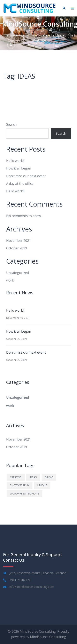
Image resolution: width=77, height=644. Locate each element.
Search (11, 124)
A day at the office (20, 183)
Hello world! (15, 161)
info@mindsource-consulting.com (32, 587)
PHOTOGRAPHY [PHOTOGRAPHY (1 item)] (20, 485)
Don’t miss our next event (26, 176)
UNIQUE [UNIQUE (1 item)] (42, 485)
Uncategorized (17, 273)
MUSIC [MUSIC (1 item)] (49, 477)
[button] (64, 8)
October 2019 (17, 248)
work (10, 280)
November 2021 (18, 241)
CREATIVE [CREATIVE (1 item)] (16, 477)
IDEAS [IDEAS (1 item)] (33, 477)
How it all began (19, 168)
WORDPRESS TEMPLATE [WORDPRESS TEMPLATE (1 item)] (24, 493)
